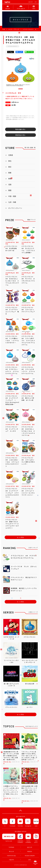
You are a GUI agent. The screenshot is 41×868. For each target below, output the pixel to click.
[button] (21, 89)
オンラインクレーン (15, 208)
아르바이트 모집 (11, 856)
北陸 (10, 185)
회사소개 (11, 851)
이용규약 (11, 860)
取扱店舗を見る (20, 129)
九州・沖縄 (12, 202)
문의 (30, 860)
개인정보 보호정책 (30, 856)
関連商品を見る (20, 135)
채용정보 (30, 851)
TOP (4, 29)
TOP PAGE (11, 847)
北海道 (11, 155)
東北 (10, 161)
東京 (10, 167)
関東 (10, 173)
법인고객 (31, 2)
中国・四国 (12, 196)
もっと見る (21, 537)
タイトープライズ (14, 29)
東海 (10, 179)
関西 (10, 190)
